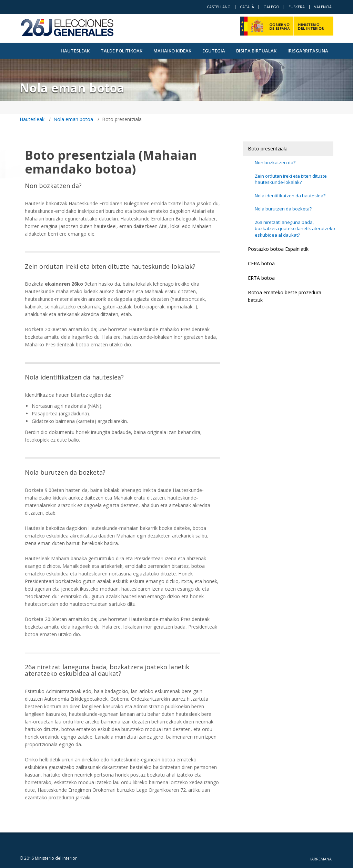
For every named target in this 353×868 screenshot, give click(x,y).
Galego (271, 7)
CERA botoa (261, 263)
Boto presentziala (268, 149)
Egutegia (214, 51)
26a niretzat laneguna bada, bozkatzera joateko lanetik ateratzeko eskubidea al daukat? (295, 229)
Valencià (323, 7)
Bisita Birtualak (256, 51)
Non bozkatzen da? (275, 162)
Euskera (297, 7)
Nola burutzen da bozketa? (283, 209)
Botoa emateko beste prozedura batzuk (285, 296)
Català (247, 7)
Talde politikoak (122, 51)
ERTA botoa (261, 278)
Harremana (320, 859)
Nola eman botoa (73, 119)
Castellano (219, 7)
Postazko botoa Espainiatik (278, 249)
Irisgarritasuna (308, 51)
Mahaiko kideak (172, 51)
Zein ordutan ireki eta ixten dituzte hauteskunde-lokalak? (291, 179)
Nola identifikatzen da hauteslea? (290, 196)
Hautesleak (75, 51)
